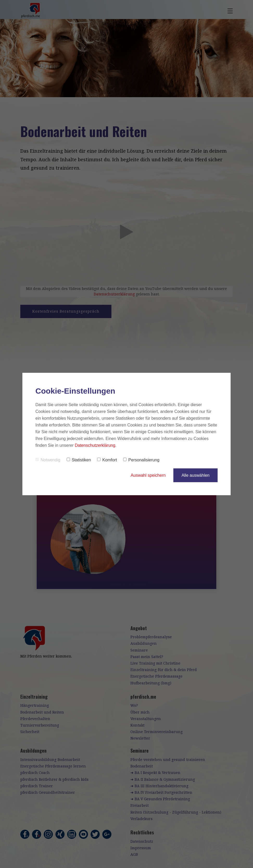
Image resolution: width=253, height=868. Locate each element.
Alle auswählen (195, 475)
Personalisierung (141, 460)
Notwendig (48, 460)
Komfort (107, 460)
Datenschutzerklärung (95, 445)
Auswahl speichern (148, 475)
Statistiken (79, 460)
